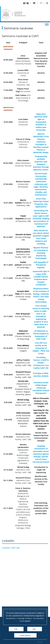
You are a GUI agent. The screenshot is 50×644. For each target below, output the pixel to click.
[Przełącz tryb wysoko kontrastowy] (34, 3)
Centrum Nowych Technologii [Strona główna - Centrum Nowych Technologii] (20, 14)
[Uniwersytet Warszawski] (6, 14)
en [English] (41, 3)
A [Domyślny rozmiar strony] (26, 3)
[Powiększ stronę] (24, 3)
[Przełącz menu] (47, 24)
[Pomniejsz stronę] (28, 3)
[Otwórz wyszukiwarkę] (46, 3)
